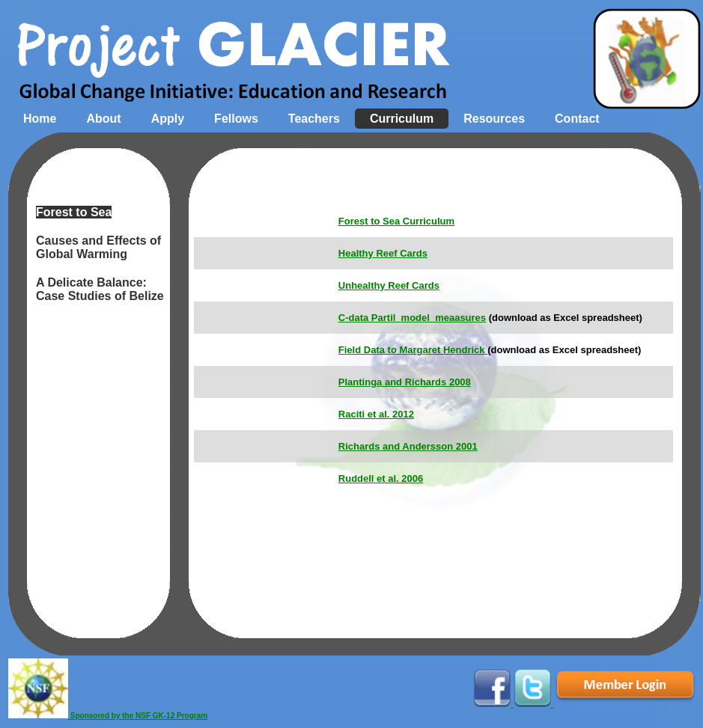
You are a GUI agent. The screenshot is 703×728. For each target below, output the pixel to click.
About (103, 119)
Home (40, 119)
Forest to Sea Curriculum (396, 221)
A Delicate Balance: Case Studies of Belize (100, 289)
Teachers (314, 119)
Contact (577, 119)
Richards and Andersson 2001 (408, 446)
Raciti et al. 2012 (376, 414)
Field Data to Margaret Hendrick (413, 350)
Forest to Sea (74, 212)
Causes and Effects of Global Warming (98, 247)
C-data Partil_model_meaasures (412, 318)
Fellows (236, 119)
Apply (168, 119)
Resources (494, 119)
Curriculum (402, 119)
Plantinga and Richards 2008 (405, 382)
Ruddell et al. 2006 (381, 478)
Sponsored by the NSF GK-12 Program (108, 716)
